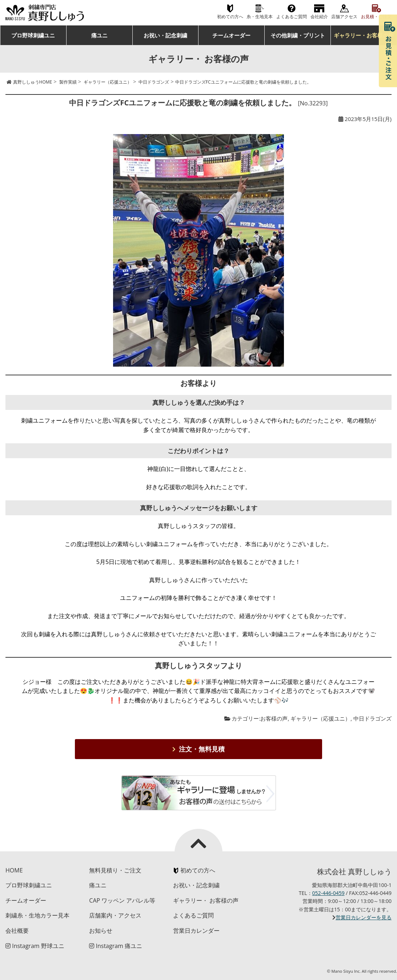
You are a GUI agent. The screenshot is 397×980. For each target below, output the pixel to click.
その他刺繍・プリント (298, 35)
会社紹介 (319, 17)
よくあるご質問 (292, 17)
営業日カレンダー (196, 931)
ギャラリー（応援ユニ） (320, 718)
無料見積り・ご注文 (115, 870)
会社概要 (17, 931)
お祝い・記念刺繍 (165, 35)
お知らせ (101, 931)
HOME (14, 870)
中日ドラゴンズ (372, 718)
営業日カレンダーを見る (364, 917)
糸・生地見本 (260, 17)
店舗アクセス (344, 17)
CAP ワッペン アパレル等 (122, 900)
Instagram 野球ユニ (35, 946)
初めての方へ (230, 17)
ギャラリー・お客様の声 (364, 35)
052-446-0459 (328, 893)
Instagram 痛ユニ (116, 946)
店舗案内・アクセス (115, 915)
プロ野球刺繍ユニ (33, 35)
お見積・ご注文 (376, 17)
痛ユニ (99, 35)
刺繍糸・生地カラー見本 (37, 915)
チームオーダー (231, 35)
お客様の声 (274, 718)
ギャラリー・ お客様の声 (206, 900)
